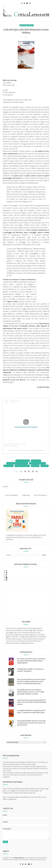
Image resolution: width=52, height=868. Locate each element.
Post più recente (11, 495)
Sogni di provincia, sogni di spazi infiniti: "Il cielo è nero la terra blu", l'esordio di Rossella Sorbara (32, 702)
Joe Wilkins (36, 461)
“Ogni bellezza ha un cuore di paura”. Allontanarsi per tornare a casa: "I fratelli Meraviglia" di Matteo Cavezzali (31, 692)
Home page (26, 495)
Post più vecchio (41, 495)
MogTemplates (19, 858)
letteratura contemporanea (17, 463)
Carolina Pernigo (27, 25)
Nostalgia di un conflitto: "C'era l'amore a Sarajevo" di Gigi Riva (31, 670)
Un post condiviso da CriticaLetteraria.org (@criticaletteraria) (26, 450)
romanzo (35, 466)
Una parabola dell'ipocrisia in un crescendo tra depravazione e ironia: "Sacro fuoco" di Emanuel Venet (31, 723)
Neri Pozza (8, 466)
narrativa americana (37, 463)
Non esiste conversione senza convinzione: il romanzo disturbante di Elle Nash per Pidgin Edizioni (31, 661)
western (45, 466)
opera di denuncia (22, 466)
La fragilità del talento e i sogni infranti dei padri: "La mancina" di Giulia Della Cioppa (31, 711)
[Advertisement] (26, 601)
